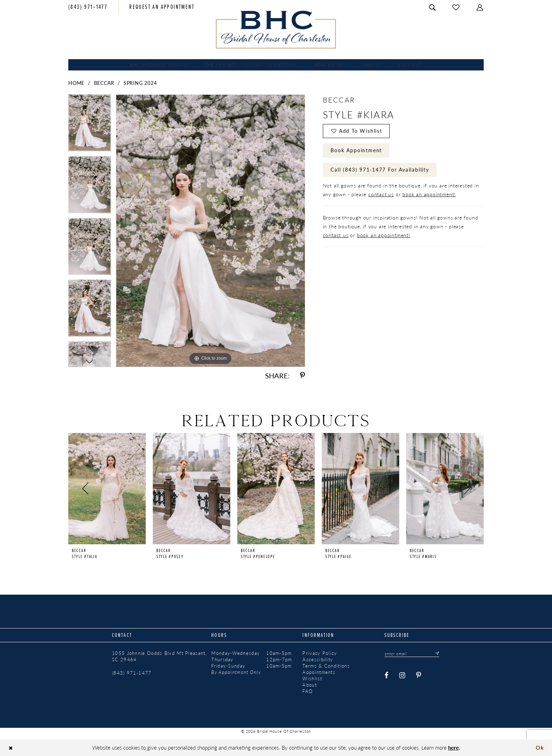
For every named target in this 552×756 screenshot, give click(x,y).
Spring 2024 (140, 83)
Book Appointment (356, 150)
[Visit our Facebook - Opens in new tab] (387, 676)
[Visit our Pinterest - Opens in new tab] (419, 676)
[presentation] (107, 489)
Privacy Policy (320, 653)
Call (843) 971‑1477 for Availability (380, 169)
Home (76, 83)
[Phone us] (88, 8)
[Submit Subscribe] (435, 653)
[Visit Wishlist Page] (456, 8)
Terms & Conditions (326, 666)
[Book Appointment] (162, 8)
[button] (480, 8)
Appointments (319, 672)
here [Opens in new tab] (453, 747)
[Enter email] (412, 653)
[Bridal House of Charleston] (276, 30)
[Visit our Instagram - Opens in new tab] (403, 676)
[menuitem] (88, 8)
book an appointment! (429, 194)
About (310, 685)
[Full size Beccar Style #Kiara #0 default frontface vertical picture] (211, 231)
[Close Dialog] (11, 748)
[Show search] (433, 8)
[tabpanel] (90, 125)
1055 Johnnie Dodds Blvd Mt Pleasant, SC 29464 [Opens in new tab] (159, 656)
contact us (381, 194)
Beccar (104, 83)
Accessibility (318, 659)
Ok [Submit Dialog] (540, 748)
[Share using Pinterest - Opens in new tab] (302, 376)
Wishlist (312, 678)
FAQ (308, 691)
